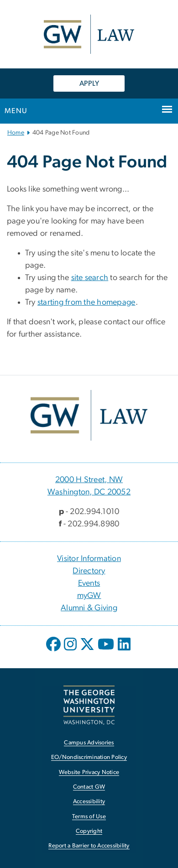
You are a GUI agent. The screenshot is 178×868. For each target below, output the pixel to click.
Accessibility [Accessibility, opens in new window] (89, 802)
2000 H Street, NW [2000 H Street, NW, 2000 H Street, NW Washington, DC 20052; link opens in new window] (89, 480)
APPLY (89, 83)
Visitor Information (89, 559)
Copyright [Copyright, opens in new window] (89, 831)
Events (89, 583)
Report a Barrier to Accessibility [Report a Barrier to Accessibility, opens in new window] (89, 846)
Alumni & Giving (89, 608)
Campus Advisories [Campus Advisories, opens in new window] (89, 743)
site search (90, 278)
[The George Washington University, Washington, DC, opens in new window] (89, 705)
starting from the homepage (86, 302)
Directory (89, 571)
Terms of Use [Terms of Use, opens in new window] (89, 817)
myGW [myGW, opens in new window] (89, 596)
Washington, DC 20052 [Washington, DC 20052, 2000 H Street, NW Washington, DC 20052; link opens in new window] (89, 492)
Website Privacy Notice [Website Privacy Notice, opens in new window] (89, 772)
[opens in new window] (54, 651)
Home (16, 133)
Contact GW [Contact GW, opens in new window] (89, 787)
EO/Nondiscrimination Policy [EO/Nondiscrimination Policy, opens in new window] (89, 757)
